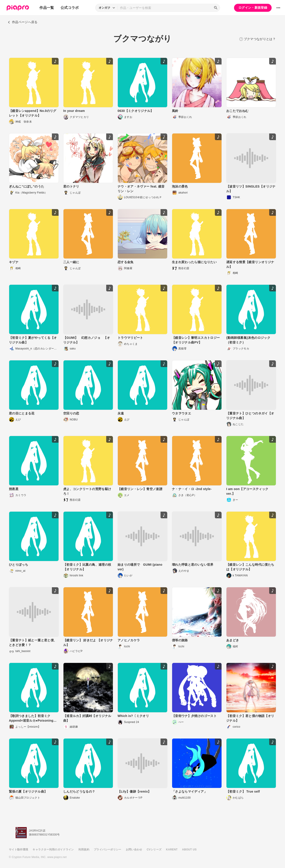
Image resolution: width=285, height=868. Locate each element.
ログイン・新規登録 (253, 8)
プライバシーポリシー (108, 850)
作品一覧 (47, 8)
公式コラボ (70, 8)
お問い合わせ (134, 850)
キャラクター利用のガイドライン (53, 850)
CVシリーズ (154, 850)
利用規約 (84, 850)
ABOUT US (189, 850)
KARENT (172, 850)
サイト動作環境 (18, 850)
